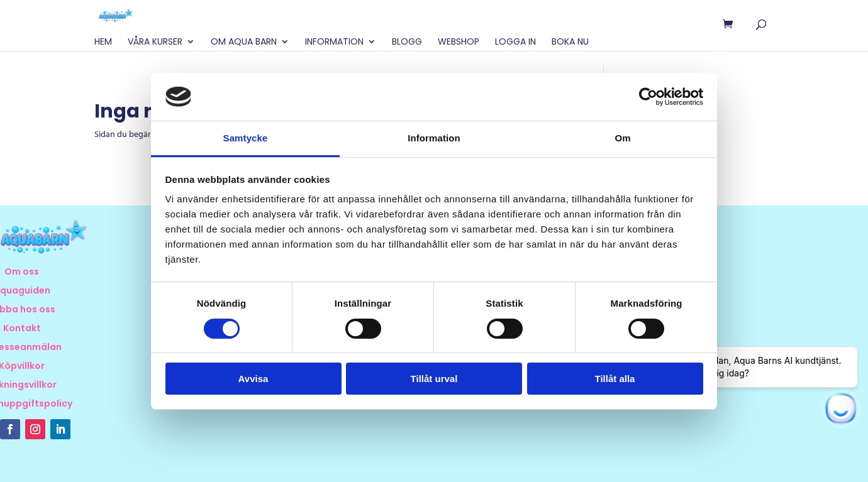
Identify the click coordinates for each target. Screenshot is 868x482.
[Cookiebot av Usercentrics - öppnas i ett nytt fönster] (648, 97)
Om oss (22, 272)
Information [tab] (434, 138)
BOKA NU (570, 42)
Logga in (515, 42)
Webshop (459, 42)
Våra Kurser (155, 42)
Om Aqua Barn (244, 42)
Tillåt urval (434, 379)
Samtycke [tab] (246, 138)
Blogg (407, 42)
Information (334, 42)
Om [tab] (622, 138)
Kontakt (22, 329)
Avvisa (253, 379)
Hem (103, 42)
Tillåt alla (615, 379)
